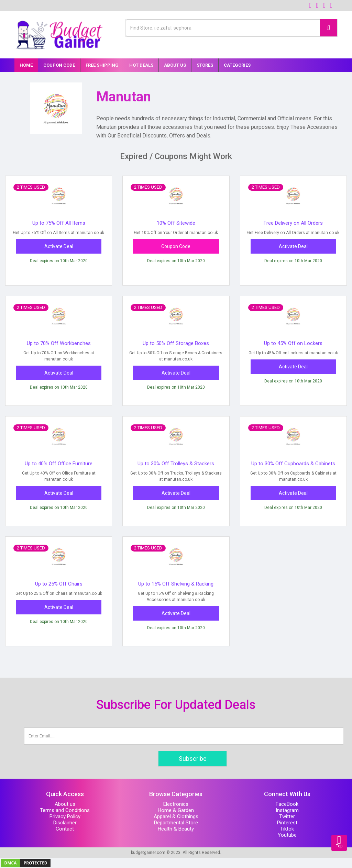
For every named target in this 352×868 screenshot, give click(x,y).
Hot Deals (141, 65)
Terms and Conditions (65, 810)
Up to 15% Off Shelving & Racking (176, 584)
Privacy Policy (65, 816)
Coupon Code (59, 65)
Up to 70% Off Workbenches (59, 343)
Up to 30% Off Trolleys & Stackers (176, 464)
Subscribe (193, 759)
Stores (205, 65)
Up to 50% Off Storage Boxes (176, 343)
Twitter (287, 816)
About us (65, 804)
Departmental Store (176, 823)
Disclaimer (65, 823)
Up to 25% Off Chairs (59, 584)
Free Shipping (102, 65)
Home (26, 65)
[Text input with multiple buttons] (223, 28)
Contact (65, 829)
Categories (237, 65)
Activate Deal (59, 246)
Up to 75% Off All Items (59, 223)
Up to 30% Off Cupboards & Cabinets (293, 464)
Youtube (287, 835)
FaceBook (287, 804)
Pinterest (287, 823)
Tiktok (287, 829)
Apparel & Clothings (176, 816)
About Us (175, 65)
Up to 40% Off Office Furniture (59, 464)
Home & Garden (176, 810)
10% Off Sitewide (176, 223)
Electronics (176, 804)
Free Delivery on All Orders (293, 223)
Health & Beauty (176, 829)
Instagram (287, 810)
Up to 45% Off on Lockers (293, 343)
